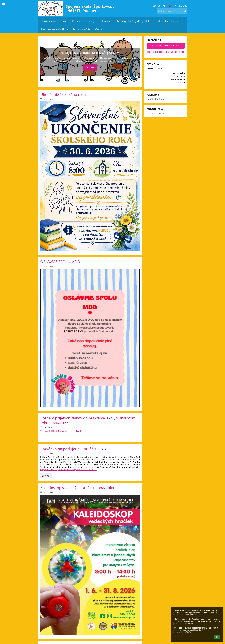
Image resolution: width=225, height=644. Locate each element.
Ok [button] (217, 637)
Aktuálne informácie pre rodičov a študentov (90, 53)
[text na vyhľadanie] (172, 11)
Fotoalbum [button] (105, 21)
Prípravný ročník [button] (81, 29)
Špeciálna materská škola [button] (54, 29)
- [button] (160, 6)
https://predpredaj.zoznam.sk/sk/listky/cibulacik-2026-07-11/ (68, 470)
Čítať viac (90, 67)
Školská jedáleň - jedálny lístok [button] (133, 21)
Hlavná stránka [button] (48, 21)
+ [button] (155, 6)
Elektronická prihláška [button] (166, 21)
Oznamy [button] (90, 21)
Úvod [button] (64, 21)
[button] (170, 6)
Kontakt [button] (76, 21)
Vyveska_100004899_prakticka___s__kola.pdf (61, 431)
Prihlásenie (181, 6)
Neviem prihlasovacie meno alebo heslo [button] (166, 52)
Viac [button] (99, 29)
